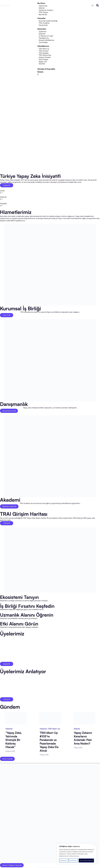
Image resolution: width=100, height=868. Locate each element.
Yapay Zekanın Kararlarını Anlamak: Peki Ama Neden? (83, 738)
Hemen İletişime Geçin (12, 865)
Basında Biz (43, 14)
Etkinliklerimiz (43, 46)
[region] (77, 854)
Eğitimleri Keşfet (9, 506)
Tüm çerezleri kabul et (86, 860)
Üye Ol (7, 315)
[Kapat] (94, 845)
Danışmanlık (43, 25)
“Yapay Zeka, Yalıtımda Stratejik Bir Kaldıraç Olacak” (14, 740)
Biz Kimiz (41, 3)
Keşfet (7, 185)
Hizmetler (42, 18)
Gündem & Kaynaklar (46, 69)
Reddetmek (73, 860)
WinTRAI (42, 64)
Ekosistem (42, 29)
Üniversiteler (43, 42)
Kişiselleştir (64, 860)
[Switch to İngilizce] (93, 5)
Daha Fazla (7, 759)
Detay (7, 523)
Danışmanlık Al (9, 411)
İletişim (40, 72)
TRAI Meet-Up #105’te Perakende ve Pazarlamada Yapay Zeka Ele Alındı (49, 742)
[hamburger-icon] (62, 2)
